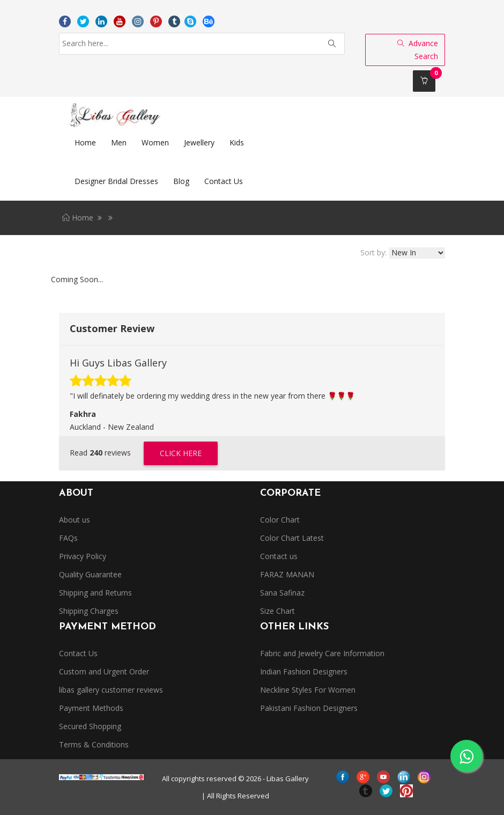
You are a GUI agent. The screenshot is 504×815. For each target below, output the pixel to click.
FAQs (68, 538)
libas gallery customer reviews (111, 690)
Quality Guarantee (90, 574)
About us (75, 520)
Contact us (279, 556)
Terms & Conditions (94, 744)
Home (78, 218)
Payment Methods (91, 708)
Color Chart (280, 520)
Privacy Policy (83, 556)
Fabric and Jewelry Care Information (322, 653)
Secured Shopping (90, 726)
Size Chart (277, 611)
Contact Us (78, 653)
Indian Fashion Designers (304, 671)
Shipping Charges (89, 611)
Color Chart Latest (292, 538)
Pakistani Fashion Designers (309, 708)
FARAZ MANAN (287, 574)
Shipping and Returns (95, 593)
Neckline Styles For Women (308, 690)
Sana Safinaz (282, 593)
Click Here (181, 453)
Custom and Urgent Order (104, 671)
